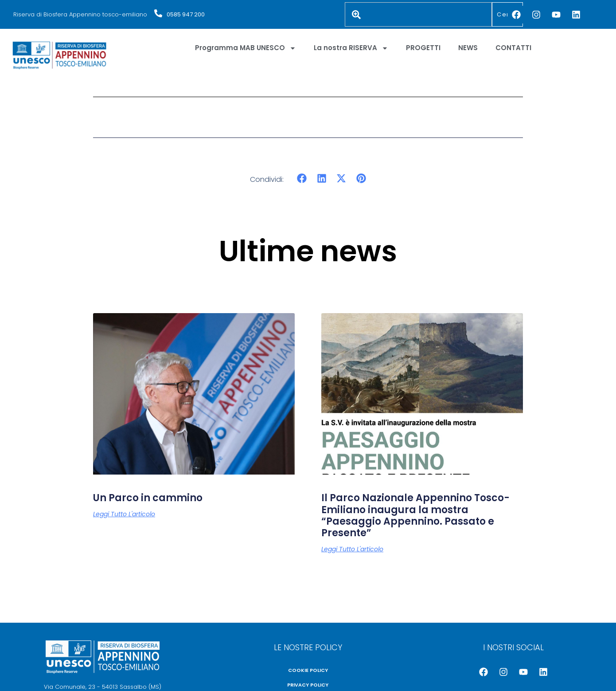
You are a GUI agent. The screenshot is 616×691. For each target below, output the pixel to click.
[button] (302, 179)
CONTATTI (513, 48)
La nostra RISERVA (351, 48)
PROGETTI (423, 48)
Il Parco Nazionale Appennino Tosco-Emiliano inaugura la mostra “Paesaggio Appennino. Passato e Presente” (415, 515)
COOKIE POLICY (308, 670)
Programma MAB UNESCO (246, 48)
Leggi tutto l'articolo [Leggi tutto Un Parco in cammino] (124, 514)
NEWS (468, 48)
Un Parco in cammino (148, 498)
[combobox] (418, 14)
